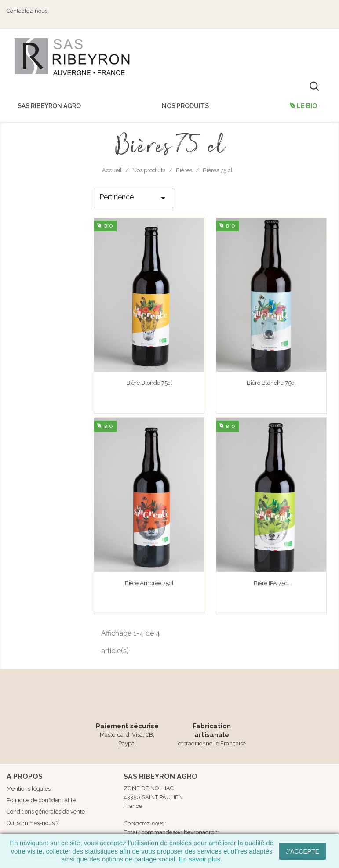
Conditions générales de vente (46, 812)
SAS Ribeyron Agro (49, 106)
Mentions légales (29, 789)
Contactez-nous (27, 11)
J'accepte (303, 851)
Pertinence (134, 198)
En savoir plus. (200, 859)
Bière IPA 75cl (272, 583)
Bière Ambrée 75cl (149, 583)
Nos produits (185, 106)
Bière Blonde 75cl (149, 383)
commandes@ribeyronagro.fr (180, 832)
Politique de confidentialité (41, 800)
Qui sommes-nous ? (33, 823)
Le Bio (306, 106)
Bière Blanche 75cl (271, 383)
